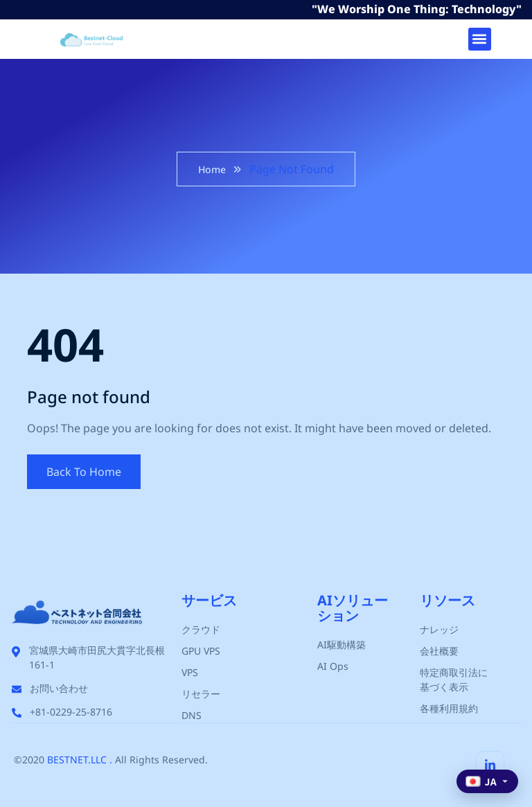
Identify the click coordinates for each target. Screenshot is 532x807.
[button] (480, 39)
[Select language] (488, 781)
